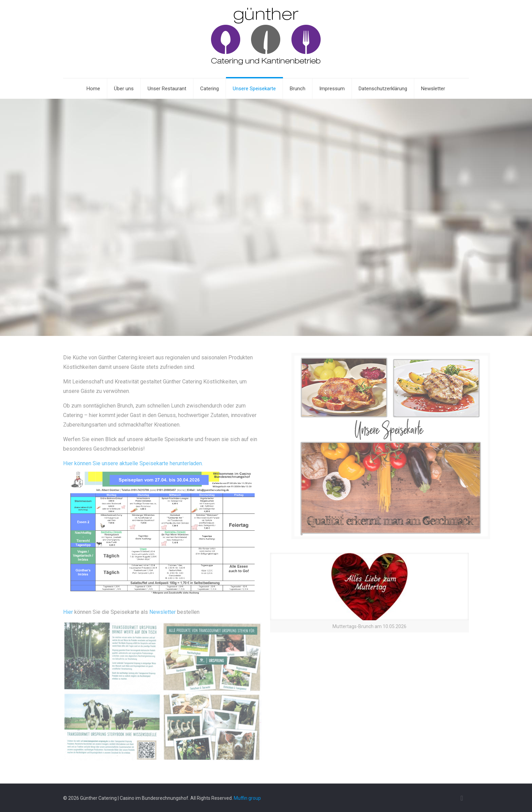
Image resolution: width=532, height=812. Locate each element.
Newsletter (163, 612)
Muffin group (247, 798)
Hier (68, 612)
